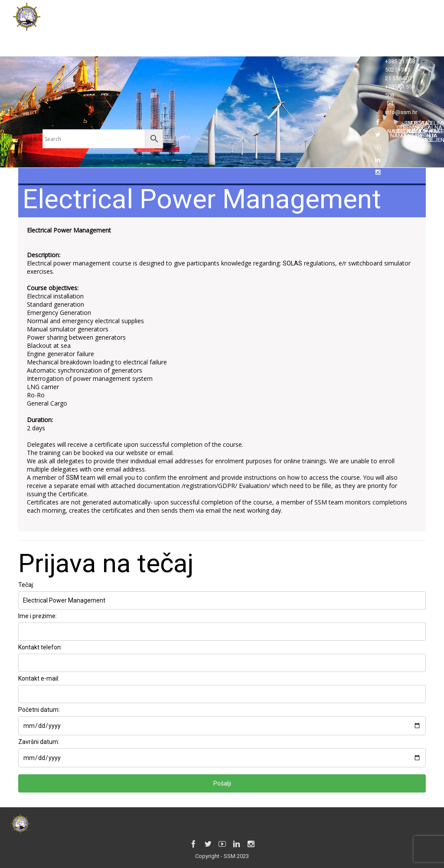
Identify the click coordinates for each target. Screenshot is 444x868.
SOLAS (292, 263)
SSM (72, 478)
